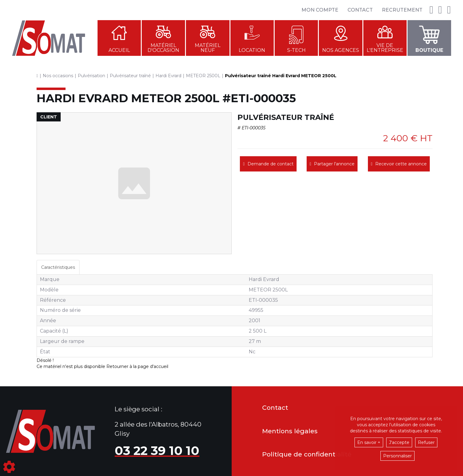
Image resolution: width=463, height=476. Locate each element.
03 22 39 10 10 (157, 451)
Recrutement (402, 10)
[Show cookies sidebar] (9, 467)
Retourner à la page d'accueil (137, 366)
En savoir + (369, 442)
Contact (360, 10)
